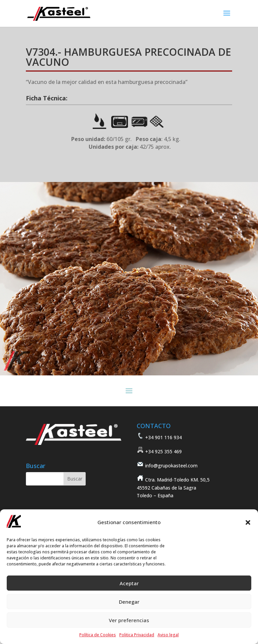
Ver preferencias (129, 620)
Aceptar (129, 583)
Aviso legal (168, 635)
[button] (248, 522)
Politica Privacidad (137, 635)
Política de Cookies (98, 635)
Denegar (129, 602)
